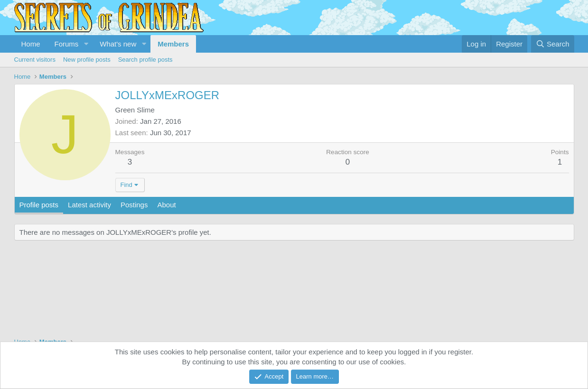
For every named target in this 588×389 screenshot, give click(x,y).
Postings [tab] (134, 205)
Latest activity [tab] (89, 205)
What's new (118, 44)
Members (173, 44)
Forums (67, 44)
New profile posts (87, 60)
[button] (86, 44)
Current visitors (35, 60)
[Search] (553, 44)
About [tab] (166, 205)
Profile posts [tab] (39, 205)
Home (31, 44)
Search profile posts (145, 60)
